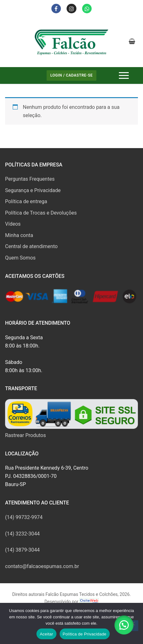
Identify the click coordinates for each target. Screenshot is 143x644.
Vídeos (13, 224)
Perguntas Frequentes (30, 179)
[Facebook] (56, 9)
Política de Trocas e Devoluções (41, 213)
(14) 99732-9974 (24, 517)
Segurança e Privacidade (33, 190)
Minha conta (19, 235)
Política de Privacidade (85, 634)
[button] (124, 625)
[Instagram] (71, 9)
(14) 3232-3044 (22, 534)
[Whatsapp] (87, 9)
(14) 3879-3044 (22, 550)
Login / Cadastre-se (72, 75)
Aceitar (46, 634)
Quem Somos (20, 258)
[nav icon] (124, 76)
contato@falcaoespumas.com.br (42, 566)
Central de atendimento (31, 246)
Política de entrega (26, 201)
